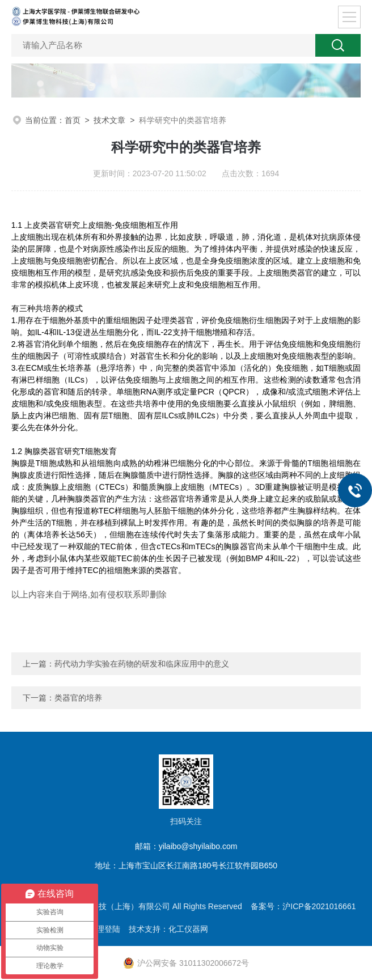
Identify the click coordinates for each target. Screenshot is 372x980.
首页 (73, 120)
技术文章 (109, 120)
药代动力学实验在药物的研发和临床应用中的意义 (142, 664)
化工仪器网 (188, 929)
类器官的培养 (78, 698)
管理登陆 (104, 929)
